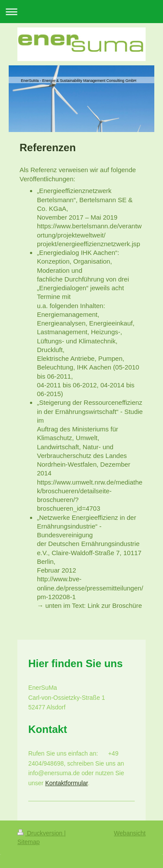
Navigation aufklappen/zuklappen (81, 12)
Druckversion (41, 833)
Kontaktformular (67, 783)
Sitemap (28, 842)
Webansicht (130, 833)
